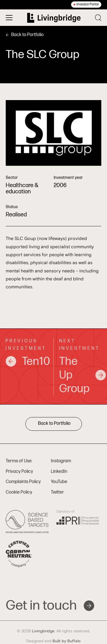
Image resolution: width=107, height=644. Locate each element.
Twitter (57, 492)
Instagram (61, 461)
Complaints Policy (23, 482)
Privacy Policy (19, 472)
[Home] (54, 18)
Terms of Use (19, 461)
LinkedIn (59, 472)
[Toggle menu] (9, 18)
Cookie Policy (19, 492)
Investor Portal (88, 4)
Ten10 (27, 361)
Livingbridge (43, 631)
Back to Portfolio (25, 35)
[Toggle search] (98, 18)
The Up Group (80, 375)
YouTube (59, 482)
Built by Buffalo (67, 641)
